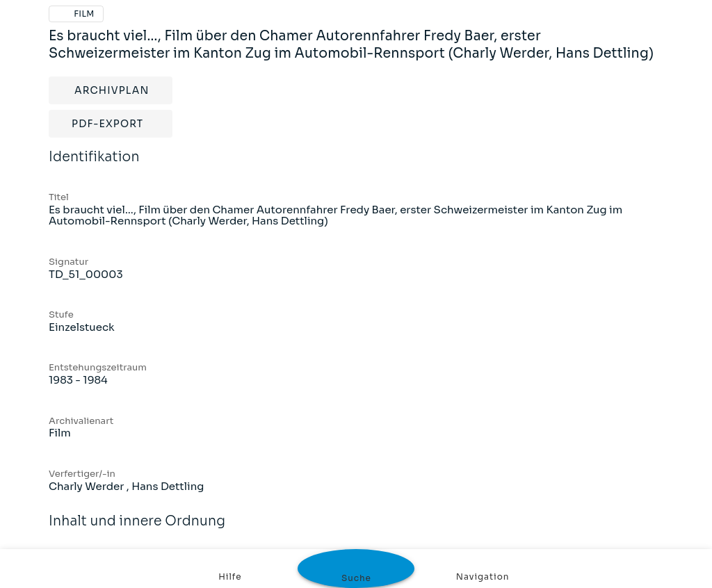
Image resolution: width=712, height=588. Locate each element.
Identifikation (94, 166)
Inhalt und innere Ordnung (137, 530)
